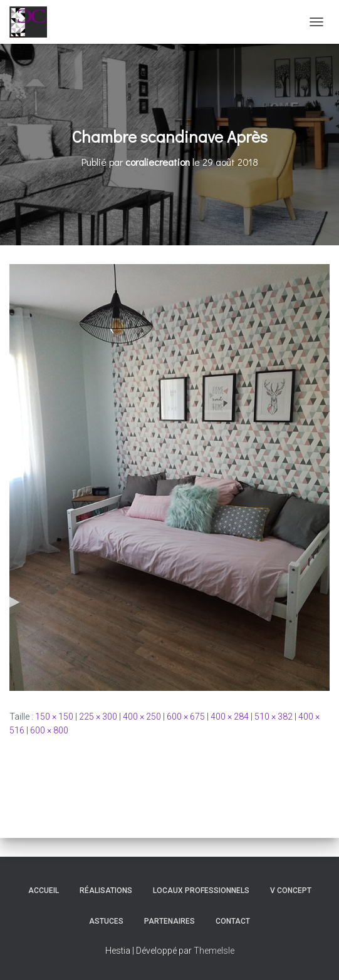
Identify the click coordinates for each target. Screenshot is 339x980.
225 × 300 (98, 717)
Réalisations (106, 891)
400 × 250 (142, 717)
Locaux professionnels (201, 891)
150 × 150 (54, 717)
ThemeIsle (214, 951)
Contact (233, 921)
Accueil (44, 891)
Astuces (106, 921)
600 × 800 (49, 730)
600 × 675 (186, 717)
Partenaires (169, 921)
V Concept (291, 891)
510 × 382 (274, 717)
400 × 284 (230, 717)
